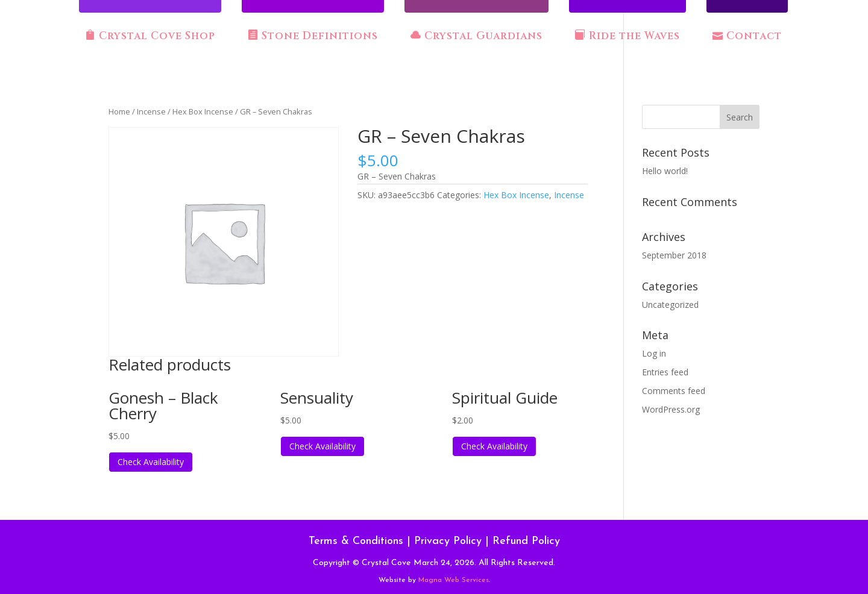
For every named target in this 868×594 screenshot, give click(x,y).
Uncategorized (670, 305)
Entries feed (665, 372)
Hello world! (665, 171)
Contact (747, 36)
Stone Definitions (313, 36)
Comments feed (674, 391)
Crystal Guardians (476, 36)
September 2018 (674, 255)
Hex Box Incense (203, 111)
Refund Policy (526, 541)
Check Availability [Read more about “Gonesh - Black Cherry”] (151, 462)
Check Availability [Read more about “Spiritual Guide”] (494, 446)
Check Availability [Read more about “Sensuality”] (322, 446)
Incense (151, 111)
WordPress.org (671, 409)
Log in (654, 353)
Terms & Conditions (356, 541)
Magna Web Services (454, 580)
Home (119, 111)
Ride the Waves (627, 36)
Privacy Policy (448, 541)
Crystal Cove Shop (150, 36)
